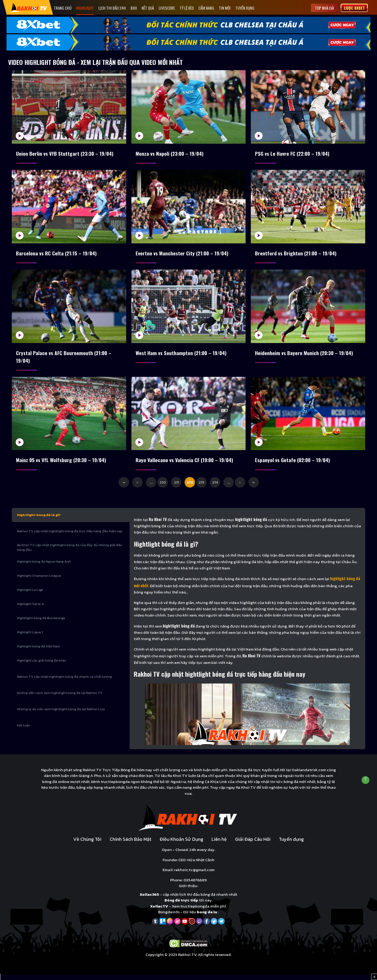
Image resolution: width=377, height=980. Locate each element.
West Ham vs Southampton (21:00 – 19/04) (182, 356)
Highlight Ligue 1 (30, 637)
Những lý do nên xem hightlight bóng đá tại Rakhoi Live (61, 714)
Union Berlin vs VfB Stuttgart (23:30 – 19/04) (66, 154)
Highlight (85, 8)
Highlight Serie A (31, 609)
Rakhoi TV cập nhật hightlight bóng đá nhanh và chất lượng (64, 682)
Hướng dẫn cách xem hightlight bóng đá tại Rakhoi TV (60, 698)
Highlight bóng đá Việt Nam (38, 651)
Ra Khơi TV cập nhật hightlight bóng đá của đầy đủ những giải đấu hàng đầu (70, 553)
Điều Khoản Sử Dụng (181, 845)
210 (163, 487)
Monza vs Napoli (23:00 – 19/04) (171, 154)
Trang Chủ (63, 8)
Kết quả (148, 8)
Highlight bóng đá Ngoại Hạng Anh (44, 567)
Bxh (134, 8)
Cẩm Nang (206, 8)
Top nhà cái (325, 8)
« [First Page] (124, 487)
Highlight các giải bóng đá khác (42, 666)
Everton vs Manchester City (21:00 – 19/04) (183, 255)
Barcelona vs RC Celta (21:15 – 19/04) (57, 255)
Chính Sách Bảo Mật (131, 845)
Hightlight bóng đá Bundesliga (41, 623)
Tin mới (225, 8)
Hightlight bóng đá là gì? (39, 520)
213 (201, 487)
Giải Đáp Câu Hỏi (253, 845)
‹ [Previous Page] (137, 487)
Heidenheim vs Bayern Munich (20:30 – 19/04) (305, 356)
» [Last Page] (254, 487)
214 (215, 487)
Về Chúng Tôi (87, 845)
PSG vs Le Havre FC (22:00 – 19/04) (294, 154)
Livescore (167, 8)
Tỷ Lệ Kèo (187, 8)
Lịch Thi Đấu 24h (112, 8)
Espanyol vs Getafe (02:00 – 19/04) (294, 464)
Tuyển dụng (245, 8)
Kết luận (24, 730)
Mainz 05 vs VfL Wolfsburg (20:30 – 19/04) (63, 464)
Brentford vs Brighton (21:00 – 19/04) (297, 255)
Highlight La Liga (30, 595)
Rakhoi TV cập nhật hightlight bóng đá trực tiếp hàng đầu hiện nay (70, 536)
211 (176, 487)
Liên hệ (219, 845)
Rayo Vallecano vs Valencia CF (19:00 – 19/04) (186, 464)
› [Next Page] (240, 487)
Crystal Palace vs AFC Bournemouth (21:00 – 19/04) (65, 360)
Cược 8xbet (354, 8)
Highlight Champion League (39, 581)
